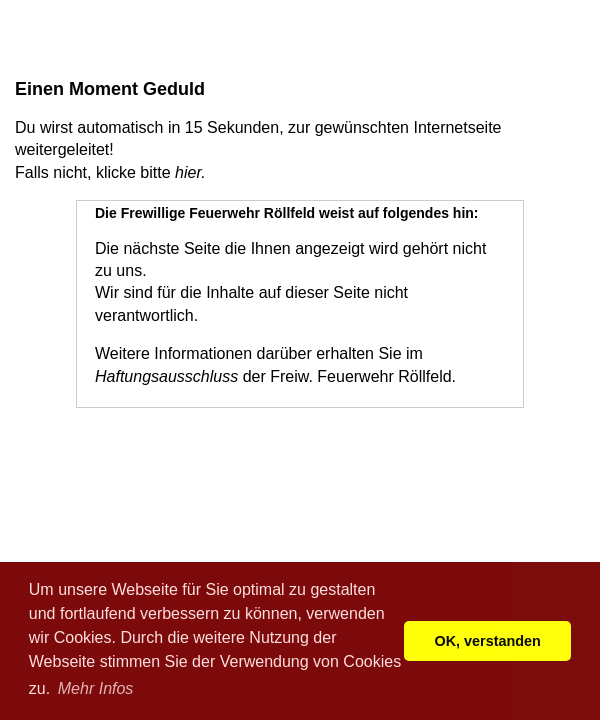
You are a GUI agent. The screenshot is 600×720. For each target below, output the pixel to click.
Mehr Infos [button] (96, 688)
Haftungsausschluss (166, 376)
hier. (190, 172)
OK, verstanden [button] (488, 641)
